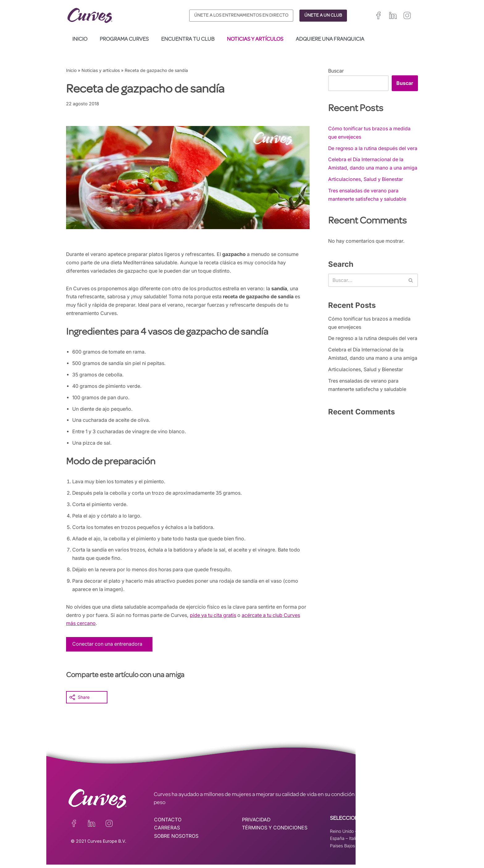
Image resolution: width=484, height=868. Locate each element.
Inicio (80, 40)
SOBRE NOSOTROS (176, 840)
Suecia (386, 842)
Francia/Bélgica (394, 834)
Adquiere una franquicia (330, 40)
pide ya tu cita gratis (227, 618)
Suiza (369, 842)
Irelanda (366, 834)
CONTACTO (168, 823)
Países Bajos (342, 849)
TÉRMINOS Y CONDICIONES (275, 831)
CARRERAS (167, 831)
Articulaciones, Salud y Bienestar (366, 196)
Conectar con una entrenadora (108, 647)
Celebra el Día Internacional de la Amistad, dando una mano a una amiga (367, 177)
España (337, 842)
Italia (354, 842)
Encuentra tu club (188, 40)
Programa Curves (124, 40)
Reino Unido (342, 834)
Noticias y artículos (255, 40)
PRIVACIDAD (257, 823)
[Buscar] (366, 298)
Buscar (336, 71)
